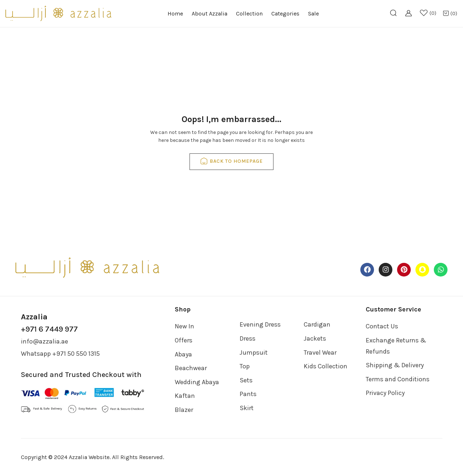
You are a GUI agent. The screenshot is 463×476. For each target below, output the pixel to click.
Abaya (183, 354)
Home (175, 14)
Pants (248, 394)
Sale (313, 14)
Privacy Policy (385, 393)
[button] (450, 14)
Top (245, 366)
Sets (246, 380)
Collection (249, 14)
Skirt (247, 408)
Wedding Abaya (197, 382)
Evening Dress (260, 324)
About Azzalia (210, 14)
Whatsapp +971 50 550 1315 (60, 354)
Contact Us (382, 326)
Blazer (184, 410)
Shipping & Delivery (395, 365)
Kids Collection (326, 366)
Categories (285, 14)
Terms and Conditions (398, 379)
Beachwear (191, 368)
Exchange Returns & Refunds (396, 346)
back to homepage (231, 162)
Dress (248, 338)
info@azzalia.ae (44, 341)
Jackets (315, 338)
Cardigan (317, 324)
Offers (184, 340)
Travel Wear (320, 352)
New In (184, 326)
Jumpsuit (254, 352)
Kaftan (185, 396)
